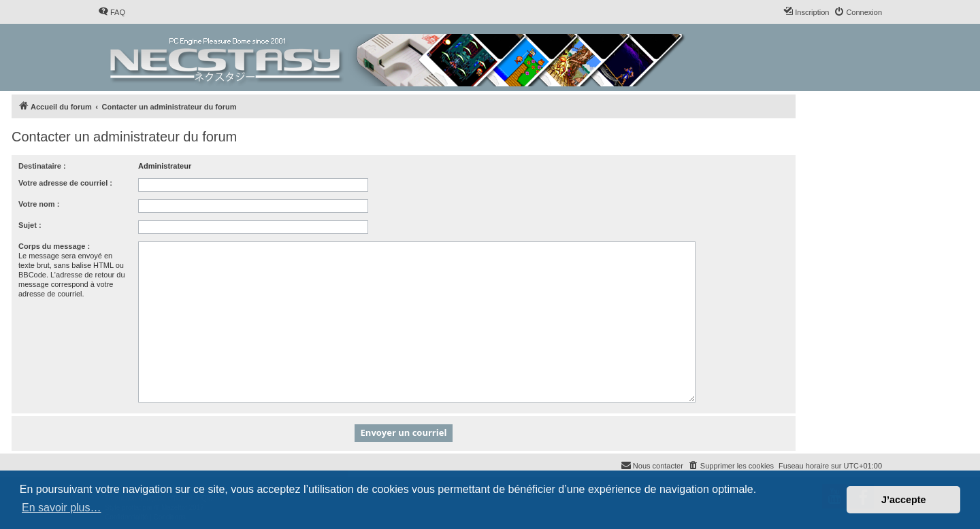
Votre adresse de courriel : (65, 183)
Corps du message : (54, 246)
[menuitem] (112, 12)
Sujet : (30, 225)
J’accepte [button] (904, 500)
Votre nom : (39, 204)
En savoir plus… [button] (62, 508)
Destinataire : (42, 166)
